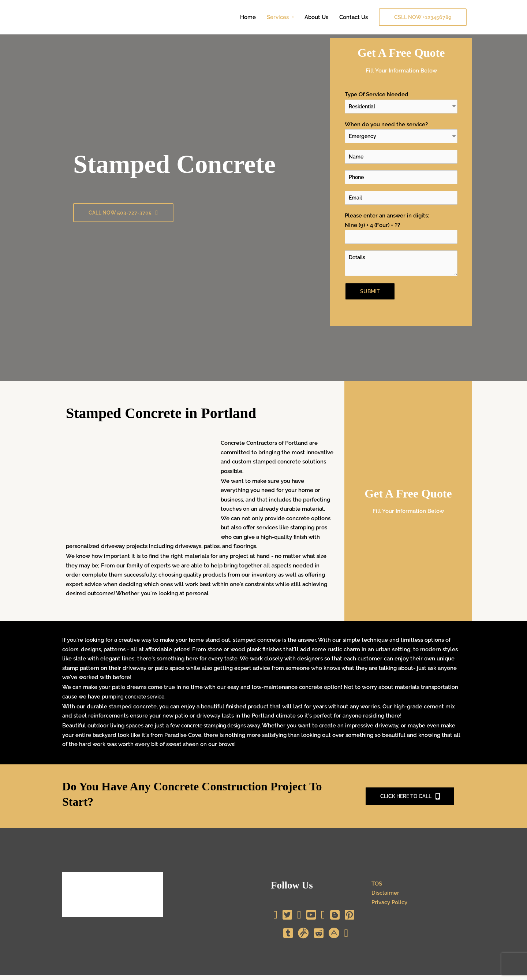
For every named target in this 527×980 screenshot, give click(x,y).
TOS (377, 888)
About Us (316, 18)
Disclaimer (385, 898)
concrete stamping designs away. (224, 730)
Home (248, 18)
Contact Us (354, 18)
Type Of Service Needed (401, 104)
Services (278, 18)
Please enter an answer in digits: (401, 232)
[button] (423, 18)
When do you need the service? (401, 134)
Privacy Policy (389, 907)
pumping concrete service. (136, 701)
